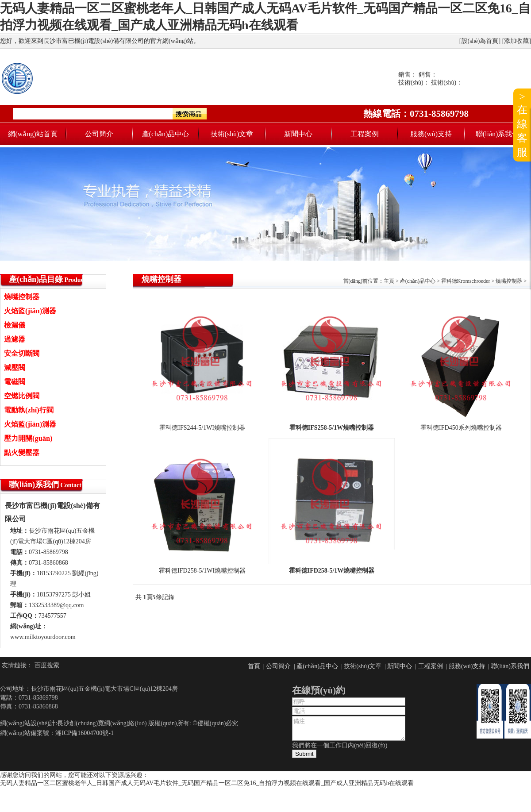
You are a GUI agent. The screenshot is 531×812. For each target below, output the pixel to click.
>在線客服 (522, 124)
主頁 (389, 281)
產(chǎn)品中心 (166, 134)
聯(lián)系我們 (498, 134)
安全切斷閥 (22, 353)
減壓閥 (15, 368)
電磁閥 (15, 382)
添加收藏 (516, 41)
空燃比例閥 (22, 396)
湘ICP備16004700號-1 (84, 733)
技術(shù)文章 (232, 134)
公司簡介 (99, 134)
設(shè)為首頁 (480, 41)
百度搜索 (47, 665)
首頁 (254, 666)
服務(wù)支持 (431, 134)
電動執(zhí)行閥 (29, 410)
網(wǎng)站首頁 (33, 134)
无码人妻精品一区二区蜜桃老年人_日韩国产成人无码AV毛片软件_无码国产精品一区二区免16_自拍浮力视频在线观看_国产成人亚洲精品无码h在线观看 (207, 783)
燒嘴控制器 (22, 297)
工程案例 (365, 134)
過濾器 (15, 339)
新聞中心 (298, 134)
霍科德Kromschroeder (466, 281)
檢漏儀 (15, 325)
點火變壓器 (22, 452)
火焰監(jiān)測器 (30, 311)
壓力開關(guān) (28, 438)
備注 (349, 728)
